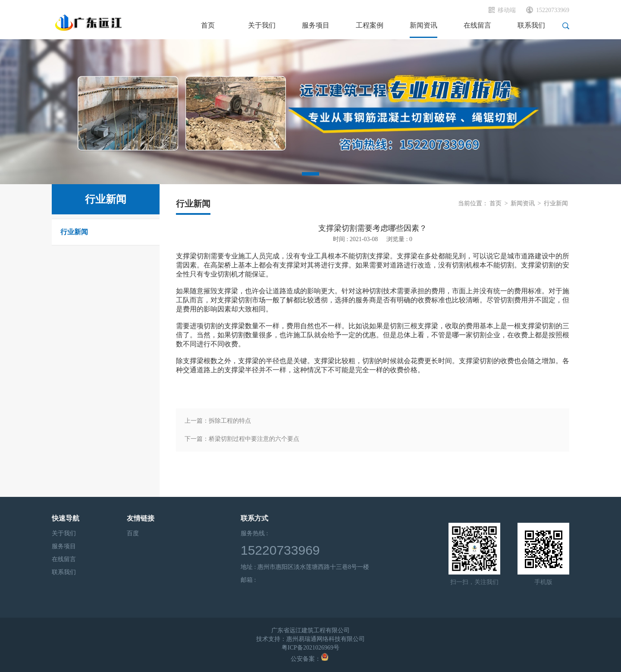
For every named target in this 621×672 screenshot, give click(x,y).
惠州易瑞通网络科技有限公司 (326, 639)
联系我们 (64, 572)
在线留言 (64, 559)
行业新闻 (74, 232)
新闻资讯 (523, 203)
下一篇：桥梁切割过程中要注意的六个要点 (242, 439)
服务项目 (64, 546)
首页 (496, 203)
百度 (133, 533)
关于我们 (64, 533)
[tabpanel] (310, 112)
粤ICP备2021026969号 (310, 648)
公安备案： (310, 659)
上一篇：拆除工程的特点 (218, 421)
